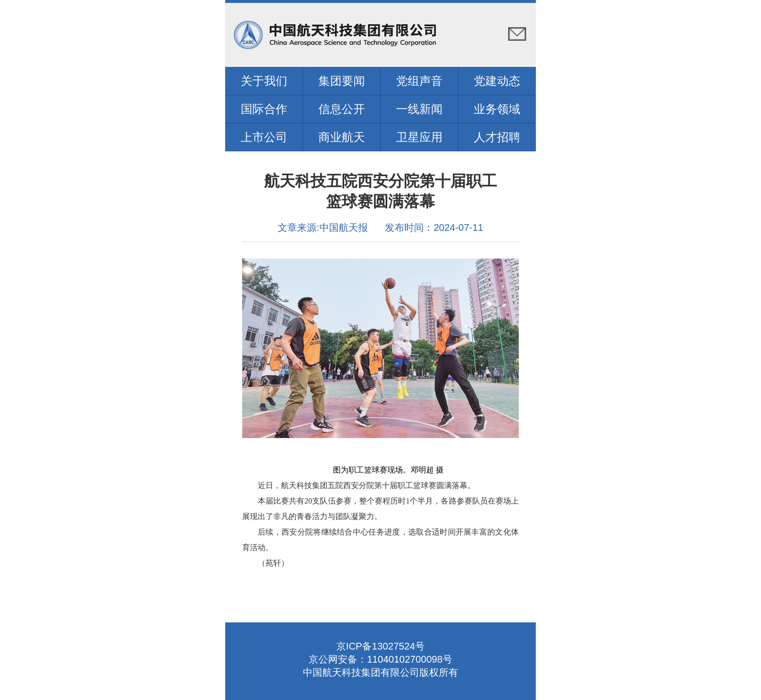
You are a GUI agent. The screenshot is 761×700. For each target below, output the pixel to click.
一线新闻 (419, 109)
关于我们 (264, 81)
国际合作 (264, 109)
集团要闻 (342, 81)
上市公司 (264, 137)
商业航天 (342, 137)
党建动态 (497, 81)
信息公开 (342, 109)
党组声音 (419, 81)
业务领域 (497, 109)
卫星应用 (419, 137)
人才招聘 (497, 137)
